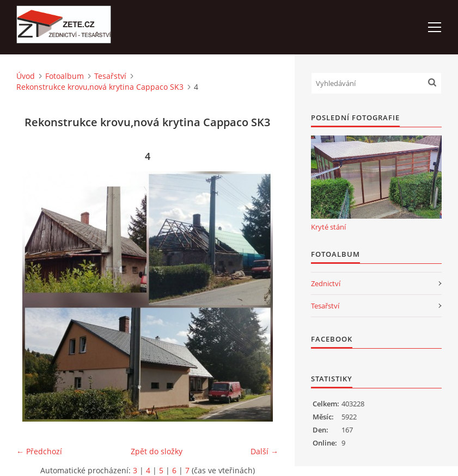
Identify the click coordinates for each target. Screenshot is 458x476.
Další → (264, 451)
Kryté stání (328, 227)
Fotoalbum (65, 76)
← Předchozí (39, 451)
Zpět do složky (157, 451)
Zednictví (326, 283)
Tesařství (110, 76)
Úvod (26, 76)
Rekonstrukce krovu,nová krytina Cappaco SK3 (100, 87)
